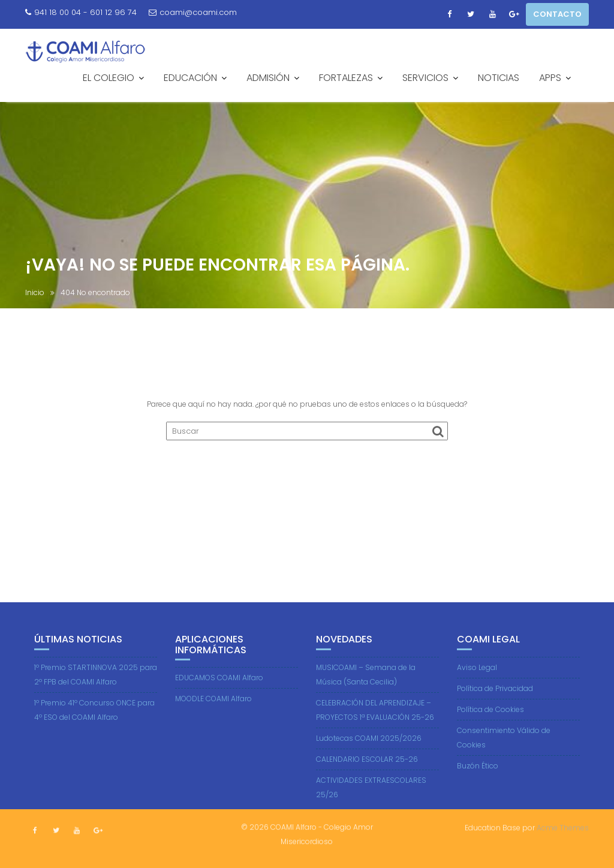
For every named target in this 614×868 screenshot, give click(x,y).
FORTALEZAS (346, 78)
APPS (550, 78)
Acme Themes (563, 826)
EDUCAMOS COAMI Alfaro (219, 693)
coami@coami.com (193, 12)
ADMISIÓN (268, 78)
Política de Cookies (490, 725)
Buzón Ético (478, 781)
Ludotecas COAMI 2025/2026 (369, 754)
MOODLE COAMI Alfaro (213, 714)
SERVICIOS (425, 78)
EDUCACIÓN (190, 78)
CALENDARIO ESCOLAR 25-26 (367, 775)
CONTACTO (557, 14)
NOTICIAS (499, 78)
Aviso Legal (477, 683)
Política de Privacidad (495, 704)
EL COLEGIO (109, 78)
